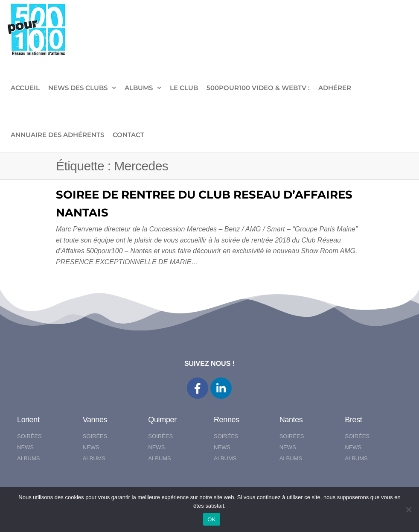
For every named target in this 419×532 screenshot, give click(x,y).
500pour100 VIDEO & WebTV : (258, 88)
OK (211, 519)
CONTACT (128, 135)
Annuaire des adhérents (57, 135)
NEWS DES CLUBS (78, 88)
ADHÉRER (335, 88)
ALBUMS (139, 88)
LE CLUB (184, 88)
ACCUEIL (25, 88)
